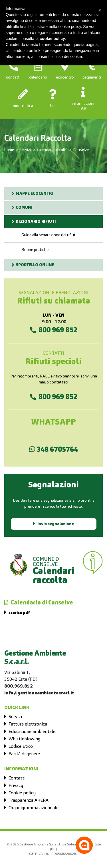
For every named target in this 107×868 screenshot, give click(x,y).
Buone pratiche (35, 250)
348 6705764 (53, 450)
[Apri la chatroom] (84, 845)
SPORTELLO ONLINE (35, 265)
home (9, 150)
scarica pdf (19, 613)
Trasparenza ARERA (29, 801)
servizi (25, 150)
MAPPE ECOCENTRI (34, 194)
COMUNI (24, 208)
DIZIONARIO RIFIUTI (36, 222)
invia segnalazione (56, 524)
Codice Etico (21, 747)
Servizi (15, 717)
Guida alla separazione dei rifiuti (49, 235)
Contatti (17, 778)
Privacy (16, 786)
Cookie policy (22, 793)
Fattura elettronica (28, 724)
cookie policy (52, 39)
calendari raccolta (52, 150)
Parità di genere (24, 754)
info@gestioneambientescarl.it (39, 693)
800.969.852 (19, 686)
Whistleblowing (24, 739)
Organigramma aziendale (34, 808)
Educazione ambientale (32, 732)
